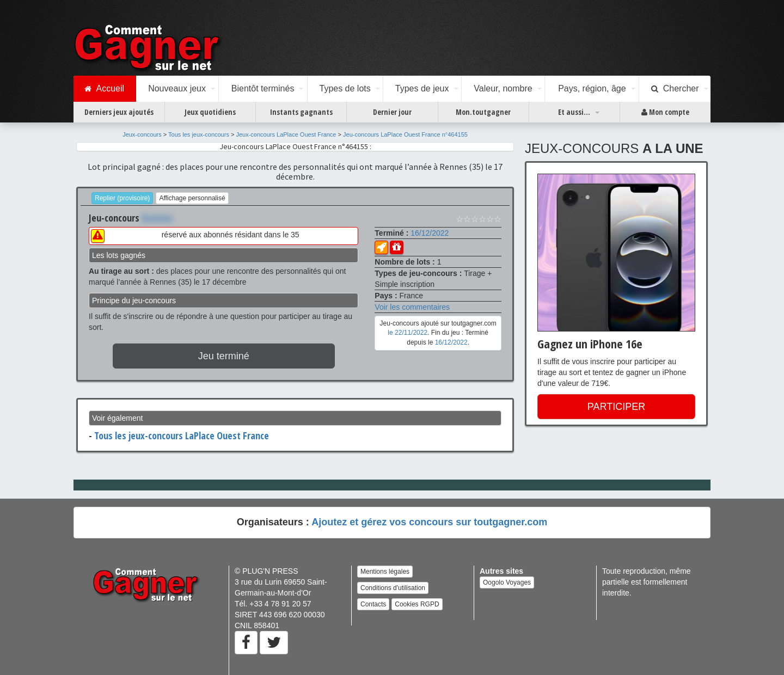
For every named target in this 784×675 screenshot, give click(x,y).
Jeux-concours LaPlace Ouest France (286, 134)
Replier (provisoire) (122, 198)
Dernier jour (392, 112)
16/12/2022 (430, 233)
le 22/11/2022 (408, 333)
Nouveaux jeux (177, 88)
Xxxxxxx (157, 218)
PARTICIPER (616, 407)
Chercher (675, 89)
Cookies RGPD (417, 604)
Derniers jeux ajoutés (119, 112)
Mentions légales (385, 572)
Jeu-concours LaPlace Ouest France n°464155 (405, 134)
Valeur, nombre (503, 88)
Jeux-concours (142, 134)
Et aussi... (574, 112)
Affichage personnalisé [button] (192, 198)
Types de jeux (422, 88)
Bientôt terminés (263, 88)
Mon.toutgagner (483, 112)
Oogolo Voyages (507, 582)
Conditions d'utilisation (393, 588)
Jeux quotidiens (210, 112)
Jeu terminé (224, 356)
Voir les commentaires (412, 307)
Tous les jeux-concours (199, 134)
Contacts (373, 604)
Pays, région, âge (592, 88)
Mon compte (665, 112)
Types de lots (345, 88)
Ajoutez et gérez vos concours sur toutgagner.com (429, 522)
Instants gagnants (301, 112)
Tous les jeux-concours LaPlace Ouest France (182, 435)
